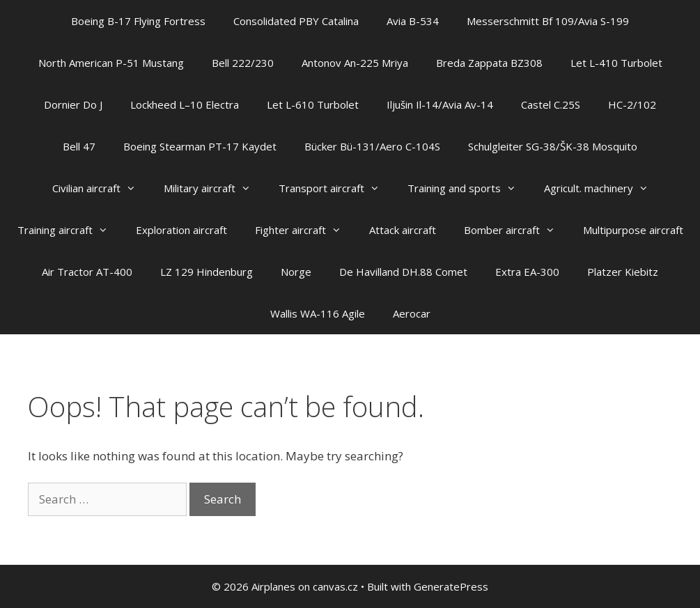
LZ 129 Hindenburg (207, 272)
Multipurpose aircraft (633, 230)
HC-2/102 (632, 104)
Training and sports (469, 188)
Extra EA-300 (527, 272)
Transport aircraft (336, 188)
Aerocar (412, 313)
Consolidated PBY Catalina (296, 21)
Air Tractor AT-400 (87, 272)
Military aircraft (214, 188)
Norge (296, 272)
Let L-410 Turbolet (616, 63)
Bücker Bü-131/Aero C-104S (372, 146)
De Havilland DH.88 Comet (403, 272)
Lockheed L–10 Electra (185, 104)
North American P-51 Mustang (111, 63)
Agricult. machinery (603, 188)
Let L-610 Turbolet (313, 104)
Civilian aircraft (101, 188)
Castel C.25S (551, 104)
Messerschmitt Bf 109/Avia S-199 (548, 21)
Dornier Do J (73, 104)
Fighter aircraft (305, 230)
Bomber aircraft (516, 230)
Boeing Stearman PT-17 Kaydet (200, 146)
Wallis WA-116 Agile (318, 313)
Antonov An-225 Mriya (355, 63)
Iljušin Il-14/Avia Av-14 (440, 104)
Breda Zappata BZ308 (489, 63)
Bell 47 (79, 146)
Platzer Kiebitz (623, 272)
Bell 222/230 (243, 63)
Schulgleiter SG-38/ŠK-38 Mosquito (553, 146)
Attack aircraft (403, 230)
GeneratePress (451, 586)
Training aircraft (70, 230)
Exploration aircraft (181, 230)
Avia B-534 (413, 21)
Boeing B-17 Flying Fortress (138, 21)
